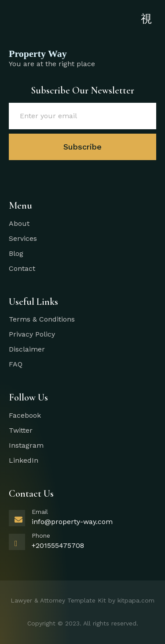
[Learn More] (82, 520)
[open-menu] (146, 19)
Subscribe (82, 147)
